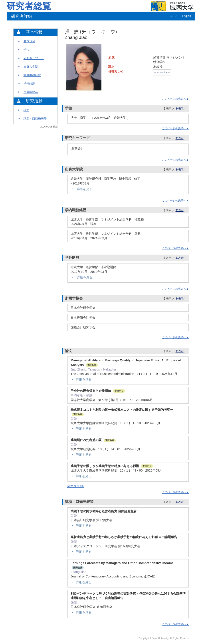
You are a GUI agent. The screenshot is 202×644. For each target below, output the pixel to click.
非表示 (180, 109)
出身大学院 (31, 67)
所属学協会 (31, 92)
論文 (26, 110)
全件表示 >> (76, 486)
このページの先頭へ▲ (175, 99)
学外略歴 (29, 84)
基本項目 (29, 41)
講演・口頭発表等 (35, 118)
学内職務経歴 (32, 75)
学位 (26, 50)
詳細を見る (81, 189)
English (186, 16)
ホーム (174, 16)
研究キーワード (34, 58)
